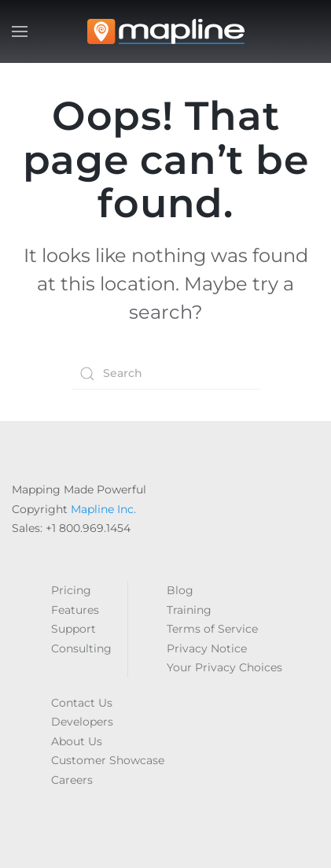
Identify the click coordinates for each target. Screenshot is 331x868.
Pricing (71, 590)
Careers (72, 780)
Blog (180, 590)
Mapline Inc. (103, 509)
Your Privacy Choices (224, 667)
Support (74, 629)
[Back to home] (166, 31)
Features (75, 610)
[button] (20, 31)
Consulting (81, 648)
